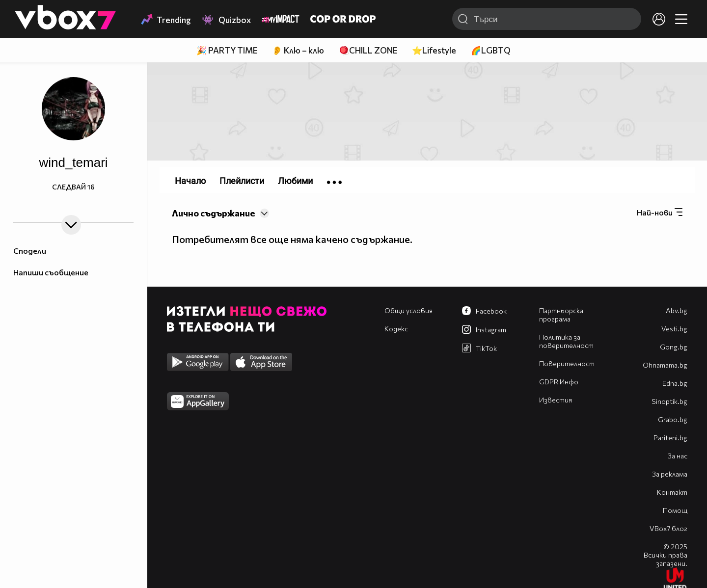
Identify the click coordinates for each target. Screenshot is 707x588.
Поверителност (567, 363)
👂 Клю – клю (298, 50)
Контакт (672, 492)
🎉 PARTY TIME (227, 50)
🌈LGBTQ (491, 50)
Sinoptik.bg (669, 401)
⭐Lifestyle (434, 50)
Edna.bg (675, 383)
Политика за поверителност (566, 341)
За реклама (670, 474)
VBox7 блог (668, 528)
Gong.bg (674, 347)
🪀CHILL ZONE (368, 50)
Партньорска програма (561, 315)
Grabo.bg (673, 419)
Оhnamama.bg (665, 365)
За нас (678, 456)
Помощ (675, 510)
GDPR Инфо (559, 382)
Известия (556, 400)
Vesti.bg (674, 329)
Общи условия (408, 310)
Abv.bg (677, 310)
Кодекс (396, 329)
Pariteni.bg (670, 438)
